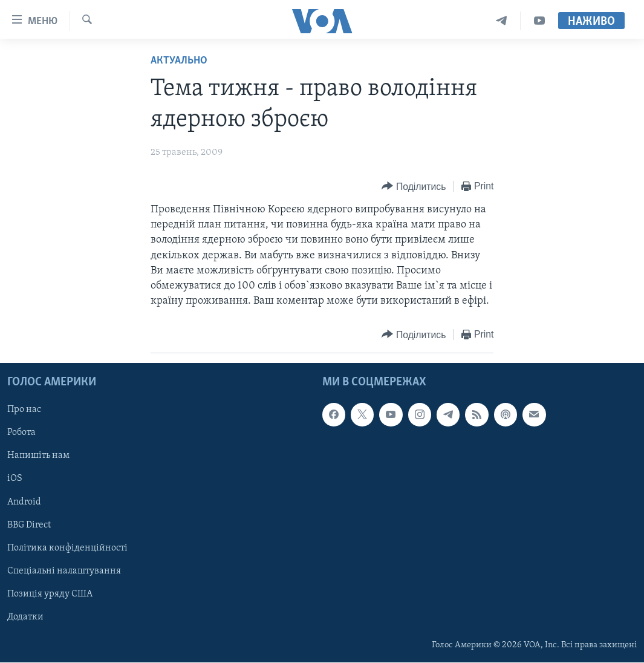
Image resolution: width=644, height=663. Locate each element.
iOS (15, 479)
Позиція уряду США (50, 594)
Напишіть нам (38, 456)
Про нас (24, 410)
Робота (21, 433)
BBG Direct (29, 525)
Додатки (25, 617)
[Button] (414, 187)
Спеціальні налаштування (64, 571)
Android (24, 502)
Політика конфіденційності (67, 548)
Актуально (179, 61)
